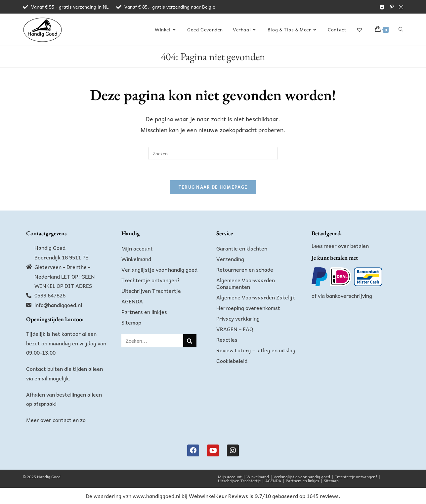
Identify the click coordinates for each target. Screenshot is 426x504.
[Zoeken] (190, 341)
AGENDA (132, 301)
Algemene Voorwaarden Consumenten (246, 283)
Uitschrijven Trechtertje (151, 291)
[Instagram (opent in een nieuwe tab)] (400, 7)
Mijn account (137, 248)
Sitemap (131, 322)
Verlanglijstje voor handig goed (159, 269)
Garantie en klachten (242, 248)
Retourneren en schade (245, 269)
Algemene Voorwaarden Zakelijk (256, 297)
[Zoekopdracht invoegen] (213, 153)
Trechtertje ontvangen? (151, 280)
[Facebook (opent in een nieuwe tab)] (382, 7)
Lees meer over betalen (340, 246)
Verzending (230, 259)
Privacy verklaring (238, 318)
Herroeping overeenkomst (248, 308)
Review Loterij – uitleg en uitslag (256, 350)
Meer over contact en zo (56, 420)
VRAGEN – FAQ (235, 329)
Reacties (227, 339)
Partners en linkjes (144, 312)
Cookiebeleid (232, 361)
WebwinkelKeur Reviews (218, 496)
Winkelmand (136, 259)
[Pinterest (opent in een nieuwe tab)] (392, 7)
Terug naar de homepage (213, 187)
